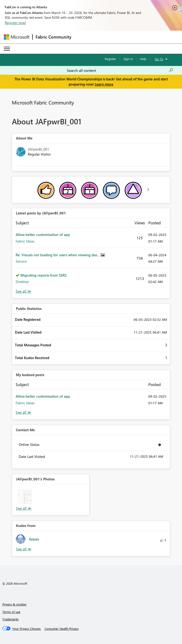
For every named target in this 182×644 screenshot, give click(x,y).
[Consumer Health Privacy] (62, 629)
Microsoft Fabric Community (43, 102)
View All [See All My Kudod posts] (23, 412)
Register (110, 59)
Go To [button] (159, 59)
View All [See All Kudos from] (24, 549)
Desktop (22, 282)
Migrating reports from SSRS (43, 275)
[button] (25, 497)
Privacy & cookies (14, 604)
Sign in (128, 59)
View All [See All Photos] (24, 508)
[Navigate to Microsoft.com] (17, 37)
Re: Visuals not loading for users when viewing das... (58, 255)
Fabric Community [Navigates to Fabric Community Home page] (53, 37)
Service (21, 261)
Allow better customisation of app (43, 235)
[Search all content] (120, 70)
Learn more (104, 84)
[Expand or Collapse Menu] (7, 49)
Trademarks (11, 619)
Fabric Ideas (25, 241)
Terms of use (11, 612)
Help (143, 59)
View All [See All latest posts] (23, 291)
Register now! (15, 23)
